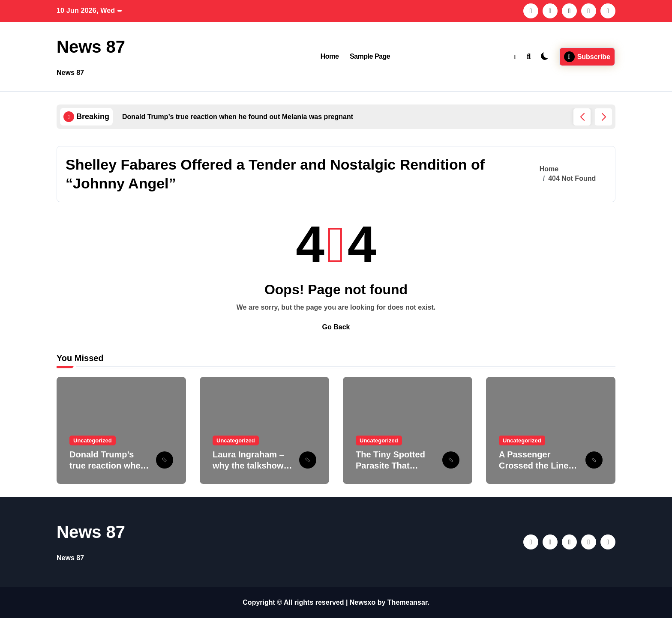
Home (330, 56)
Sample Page (370, 56)
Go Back (336, 327)
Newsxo (363, 602)
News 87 (91, 47)
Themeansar (407, 602)
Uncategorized (93, 440)
